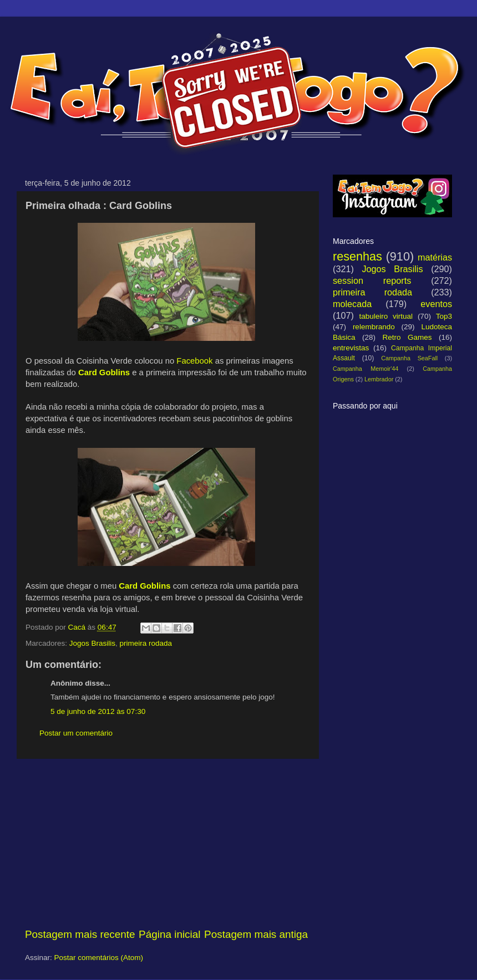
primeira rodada (146, 643)
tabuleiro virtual (386, 316)
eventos (436, 304)
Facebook (194, 361)
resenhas (357, 256)
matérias (435, 257)
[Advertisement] (166, 843)
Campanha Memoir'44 (366, 369)
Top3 (444, 316)
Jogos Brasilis (92, 643)
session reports (372, 280)
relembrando (374, 327)
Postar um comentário (76, 733)
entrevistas (351, 348)
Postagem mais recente (80, 934)
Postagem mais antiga (256, 934)
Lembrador (379, 379)
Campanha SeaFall (409, 358)
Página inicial (169, 934)
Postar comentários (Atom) (99, 958)
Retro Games (407, 337)
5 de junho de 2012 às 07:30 (98, 711)
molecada (352, 304)
